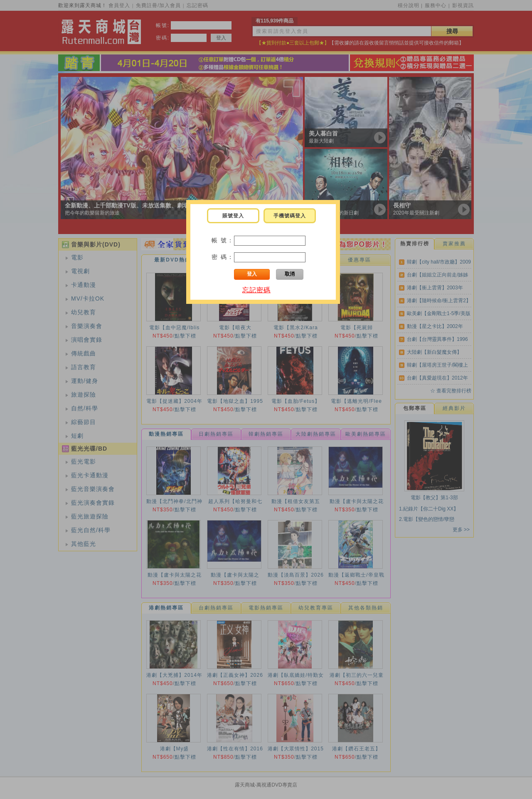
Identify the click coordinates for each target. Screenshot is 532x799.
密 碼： (223, 257)
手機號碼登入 (290, 216)
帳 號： (223, 240)
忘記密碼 (256, 290)
